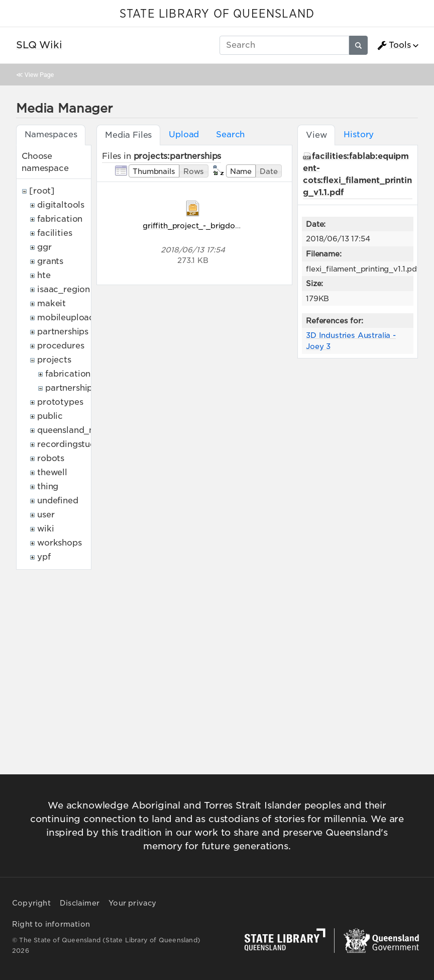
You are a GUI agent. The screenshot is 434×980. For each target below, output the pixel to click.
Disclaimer (80, 903)
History (359, 135)
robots (51, 458)
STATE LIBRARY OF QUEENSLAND (217, 14)
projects (54, 360)
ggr (44, 247)
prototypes (60, 402)
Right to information (51, 924)
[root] (42, 191)
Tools (394, 45)
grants (50, 261)
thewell (52, 472)
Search (230, 135)
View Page (39, 75)
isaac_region (64, 289)
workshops (60, 543)
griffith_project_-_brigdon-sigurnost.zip (216, 226)
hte (44, 275)
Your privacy (132, 903)
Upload (184, 135)
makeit (51, 303)
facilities (55, 233)
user (46, 515)
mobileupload (66, 318)
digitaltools (61, 205)
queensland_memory (80, 430)
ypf (44, 557)
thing (48, 486)
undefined (58, 501)
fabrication (60, 219)
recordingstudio (70, 444)
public (50, 416)
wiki (45, 529)
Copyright (31, 903)
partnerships (63, 332)
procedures (61, 346)
